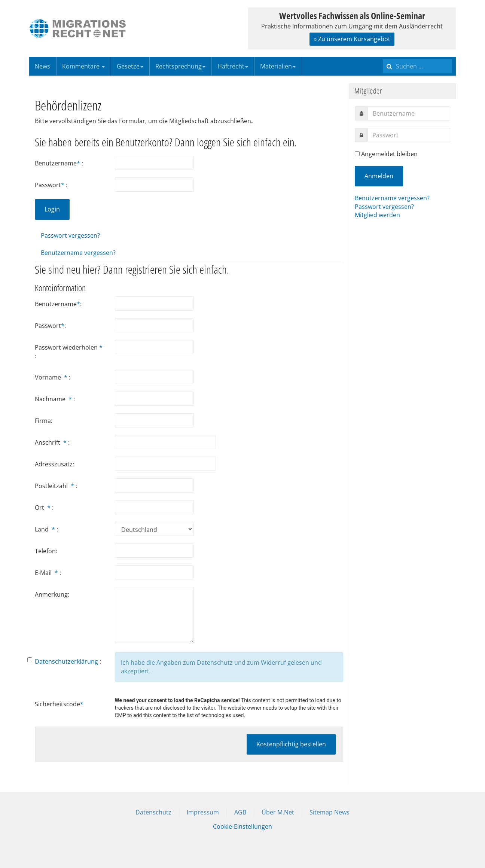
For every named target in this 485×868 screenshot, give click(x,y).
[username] (409, 113)
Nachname (54, 399)
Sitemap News (330, 812)
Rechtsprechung (180, 66)
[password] (409, 135)
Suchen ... (383, 57)
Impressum (203, 812)
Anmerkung (51, 594)
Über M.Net (278, 812)
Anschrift (51, 442)
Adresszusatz (54, 464)
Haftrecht (233, 66)
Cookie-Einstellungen (242, 826)
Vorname (52, 377)
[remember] (357, 154)
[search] (417, 66)
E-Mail (47, 573)
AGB (240, 812)
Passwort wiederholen (69, 347)
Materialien (278, 66)
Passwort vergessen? (70, 235)
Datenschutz (153, 812)
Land (46, 529)
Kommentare (83, 66)
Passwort (50, 185)
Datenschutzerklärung (66, 661)
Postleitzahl (55, 486)
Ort (43, 508)
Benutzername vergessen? (78, 253)
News (42, 66)
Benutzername (58, 163)
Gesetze (130, 66)
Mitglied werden (377, 215)
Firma (43, 421)
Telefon (45, 551)
